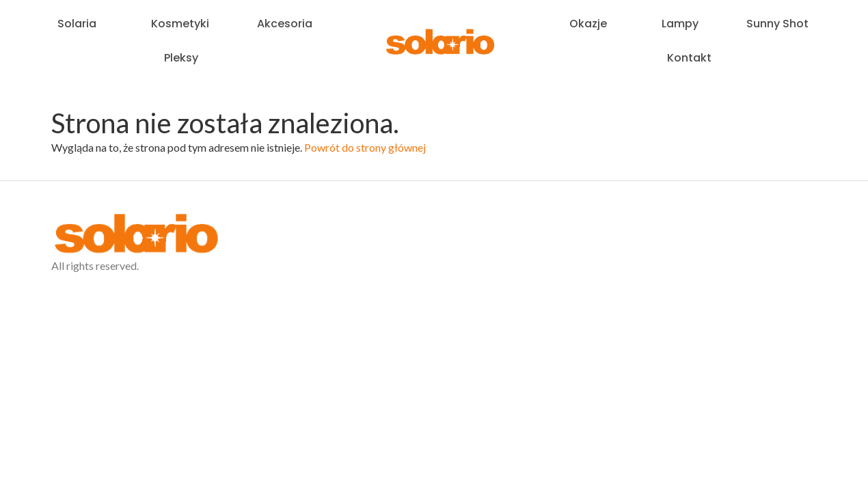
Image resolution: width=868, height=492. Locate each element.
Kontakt (689, 58)
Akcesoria (285, 24)
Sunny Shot (777, 24)
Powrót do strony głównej (365, 147)
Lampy (680, 24)
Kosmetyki (180, 24)
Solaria (80, 24)
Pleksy (185, 58)
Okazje (592, 24)
